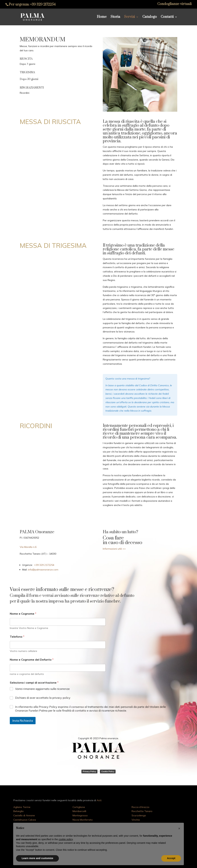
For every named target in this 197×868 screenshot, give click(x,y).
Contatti (167, 17)
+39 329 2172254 (43, 5)
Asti (99, 800)
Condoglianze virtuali (175, 4)
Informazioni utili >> (114, 549)
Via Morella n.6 (28, 547)
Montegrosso (80, 815)
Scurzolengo (139, 815)
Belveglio (18, 811)
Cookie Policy (108, 771)
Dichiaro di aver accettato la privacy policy (43, 698)
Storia (115, 17)
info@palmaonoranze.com (43, 570)
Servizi (130, 17)
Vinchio (136, 820)
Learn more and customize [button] (37, 858)
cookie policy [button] (66, 839)
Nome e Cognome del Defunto (32, 660)
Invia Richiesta (23, 721)
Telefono (17, 637)
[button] (179, 828)
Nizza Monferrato (83, 820)
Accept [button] (171, 858)
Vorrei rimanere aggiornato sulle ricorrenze (42, 689)
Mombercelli (79, 811)
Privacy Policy (90, 771)
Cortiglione (79, 807)
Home (102, 17)
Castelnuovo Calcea (25, 820)
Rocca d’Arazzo (140, 807)
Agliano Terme (22, 807)
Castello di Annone (24, 815)
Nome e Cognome (23, 614)
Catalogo (150, 17)
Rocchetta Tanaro (142, 811)
